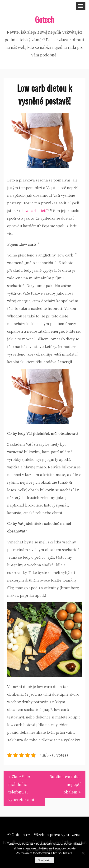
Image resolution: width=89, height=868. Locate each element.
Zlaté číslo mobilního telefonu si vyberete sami (21, 788)
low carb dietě (35, 210)
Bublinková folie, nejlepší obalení (65, 784)
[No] (83, 853)
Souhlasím (44, 860)
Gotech (45, 19)
